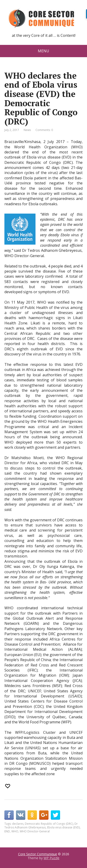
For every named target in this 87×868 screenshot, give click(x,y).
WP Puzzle (52, 858)
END (7, 831)
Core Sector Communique (38, 854)
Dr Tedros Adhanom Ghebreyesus (41, 826)
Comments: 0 (44, 130)
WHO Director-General (35, 831)
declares (18, 824)
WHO (15, 831)
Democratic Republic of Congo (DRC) (49, 824)
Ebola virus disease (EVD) (63, 827)
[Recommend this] (8, 786)
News (27, 130)
